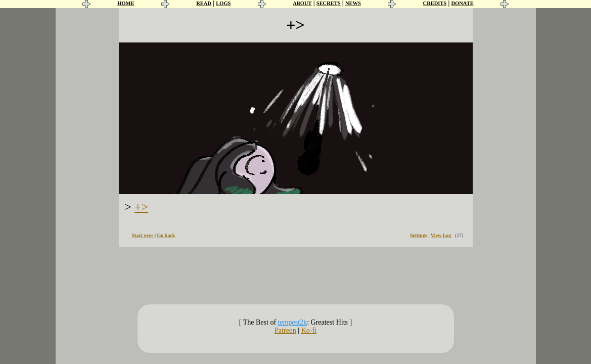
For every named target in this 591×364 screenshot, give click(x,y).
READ (204, 3)
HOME (126, 3)
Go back (166, 235)
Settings (419, 235)
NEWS (353, 3)
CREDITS (435, 3)
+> (141, 207)
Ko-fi (309, 330)
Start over (143, 235)
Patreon (285, 330)
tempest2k (293, 322)
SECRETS (329, 3)
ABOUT (302, 3)
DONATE (463, 3)
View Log (441, 235)
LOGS (223, 3)
